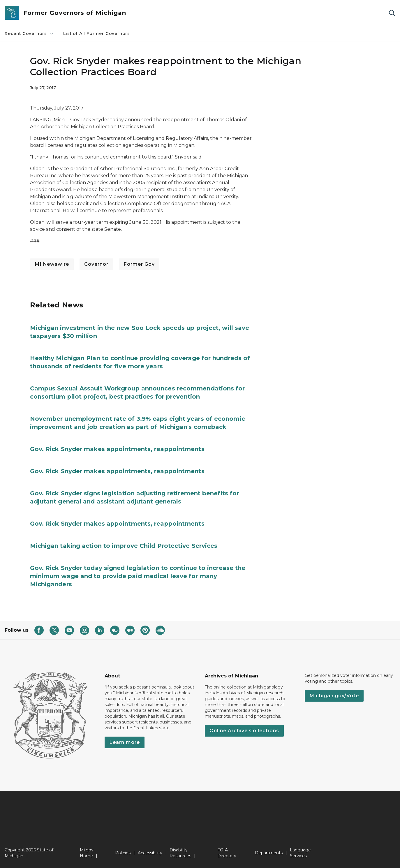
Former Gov (139, 264)
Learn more (125, 742)
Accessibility (150, 853)
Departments (269, 853)
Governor (96, 264)
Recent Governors (29, 34)
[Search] (392, 13)
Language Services (300, 853)
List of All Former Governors (97, 34)
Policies (123, 853)
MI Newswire (52, 264)
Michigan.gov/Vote (334, 696)
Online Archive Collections (244, 731)
